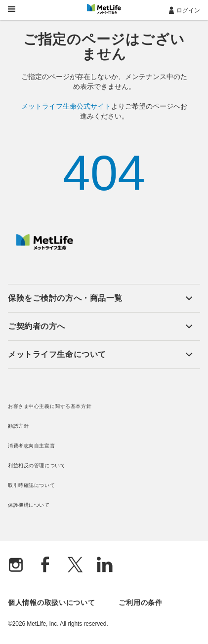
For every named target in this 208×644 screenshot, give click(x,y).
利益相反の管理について (37, 465)
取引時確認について (31, 485)
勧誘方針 (18, 426)
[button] (100, 298)
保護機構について (29, 505)
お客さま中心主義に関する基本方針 (50, 406)
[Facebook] (45, 566)
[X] (75, 566)
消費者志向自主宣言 (31, 446)
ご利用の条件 (140, 603)
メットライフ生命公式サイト (66, 106)
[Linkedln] (105, 566)
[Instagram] (16, 566)
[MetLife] (45, 247)
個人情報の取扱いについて (51, 603)
